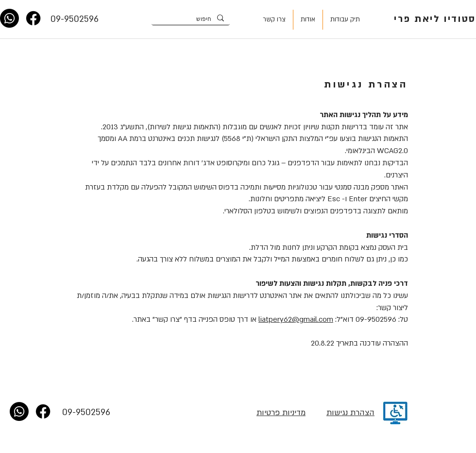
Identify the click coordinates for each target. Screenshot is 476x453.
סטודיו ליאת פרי (435, 19)
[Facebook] (33, 18)
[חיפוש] (192, 19)
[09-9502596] (74, 19)
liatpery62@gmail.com (296, 319)
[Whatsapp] (9, 18)
